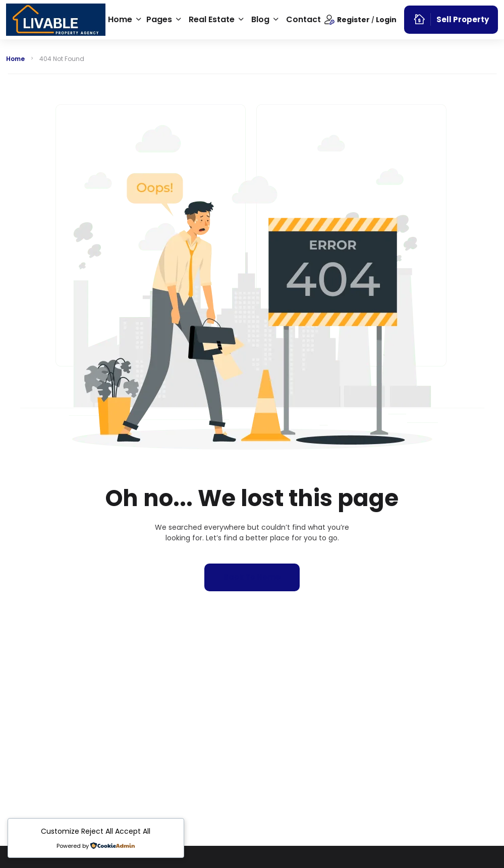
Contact (303, 19)
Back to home (252, 577)
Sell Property (451, 19)
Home (120, 19)
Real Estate (212, 19)
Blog (260, 19)
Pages (159, 19)
